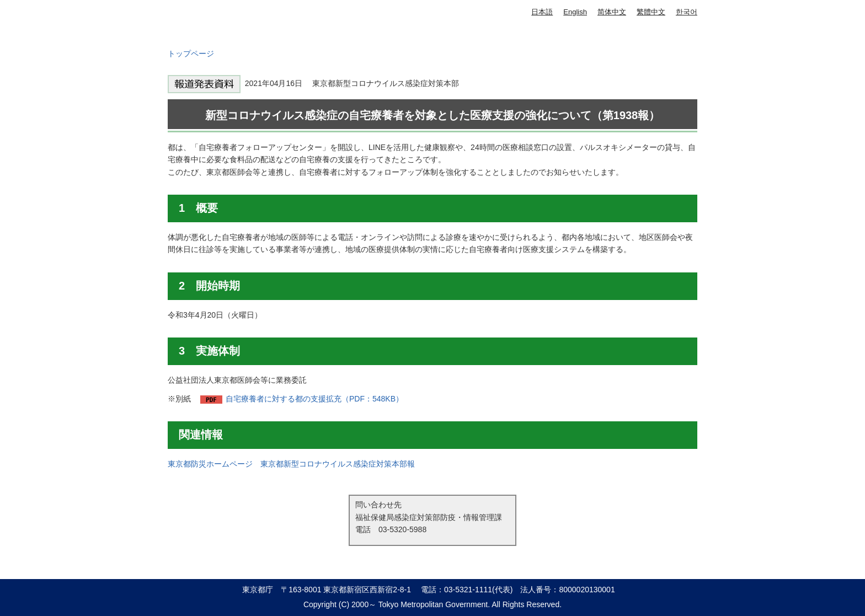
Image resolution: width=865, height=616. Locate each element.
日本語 (542, 12)
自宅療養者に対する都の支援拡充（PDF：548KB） (314, 399)
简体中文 (612, 12)
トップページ (191, 53)
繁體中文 (651, 12)
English (575, 12)
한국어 (687, 12)
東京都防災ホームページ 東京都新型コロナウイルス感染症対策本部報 (291, 464)
